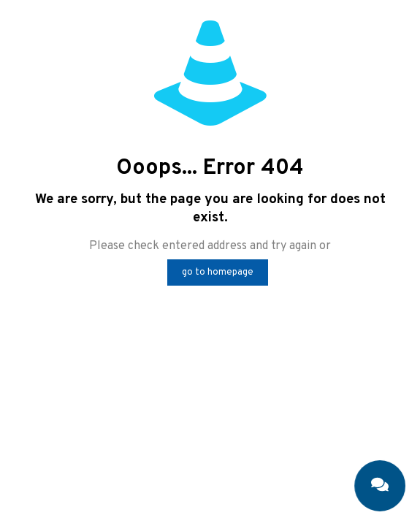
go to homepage (218, 272)
